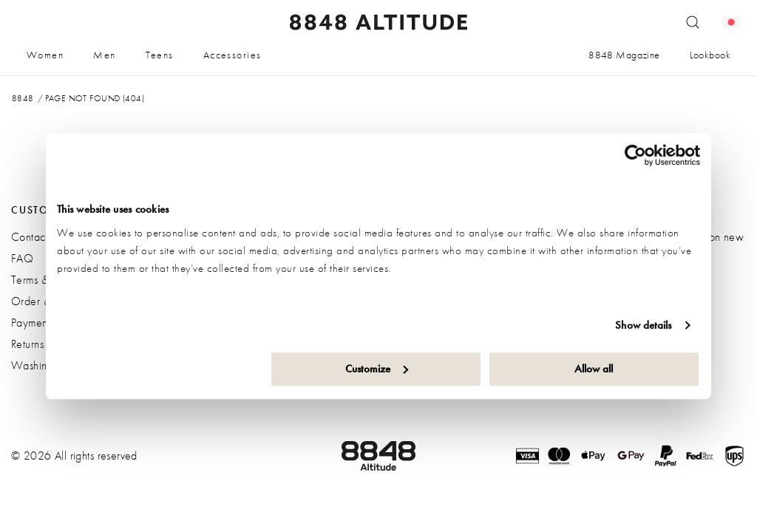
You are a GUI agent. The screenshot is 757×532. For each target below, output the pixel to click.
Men (104, 55)
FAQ (22, 258)
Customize (377, 369)
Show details (643, 325)
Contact (30, 237)
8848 (23, 98)
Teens (160, 55)
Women (45, 55)
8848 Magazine (624, 55)
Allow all (594, 369)
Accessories (232, 55)
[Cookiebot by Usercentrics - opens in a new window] (635, 155)
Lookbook (710, 55)
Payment (31, 323)
